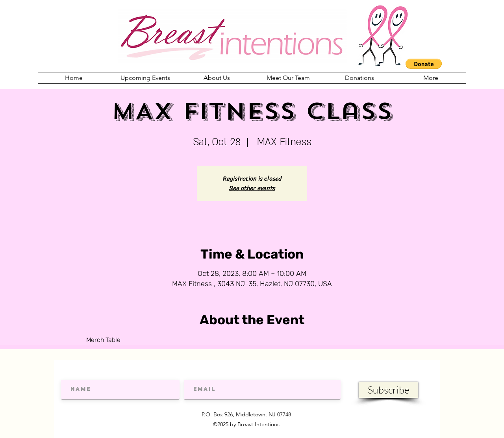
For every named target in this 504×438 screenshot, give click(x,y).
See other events (252, 188)
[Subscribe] (388, 390)
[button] (424, 64)
